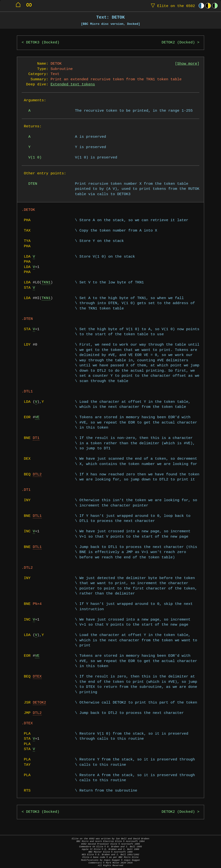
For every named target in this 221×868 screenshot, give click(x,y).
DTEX (37, 677)
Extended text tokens (73, 85)
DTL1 (37, 516)
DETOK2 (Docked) (178, 43)
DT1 (36, 438)
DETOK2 (39, 703)
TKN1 (46, 283)
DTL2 (37, 475)
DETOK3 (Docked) (43, 43)
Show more (187, 64)
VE (37, 417)
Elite (172, 6)
